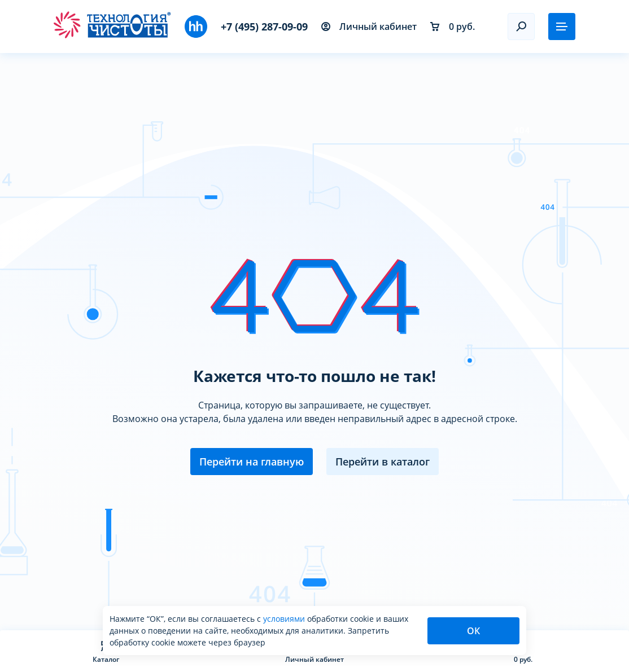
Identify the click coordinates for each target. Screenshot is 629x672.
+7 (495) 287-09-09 (264, 27)
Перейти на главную (252, 462)
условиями (285, 619)
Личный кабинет (369, 27)
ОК (473, 631)
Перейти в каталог (383, 462)
